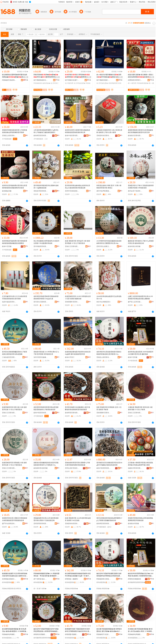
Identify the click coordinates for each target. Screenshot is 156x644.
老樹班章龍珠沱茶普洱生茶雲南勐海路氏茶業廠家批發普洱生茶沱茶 (140, 131)
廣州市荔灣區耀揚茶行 (104, 191)
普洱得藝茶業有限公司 (41, 246)
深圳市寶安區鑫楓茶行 (41, 357)
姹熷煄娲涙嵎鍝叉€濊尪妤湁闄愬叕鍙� (9, 579)
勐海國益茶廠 (7, 191)
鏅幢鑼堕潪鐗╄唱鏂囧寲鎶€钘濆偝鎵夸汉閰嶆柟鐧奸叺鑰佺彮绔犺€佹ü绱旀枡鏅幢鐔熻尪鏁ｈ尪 (77, 630)
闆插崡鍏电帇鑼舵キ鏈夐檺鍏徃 (9, 634)
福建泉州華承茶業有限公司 (135, 468)
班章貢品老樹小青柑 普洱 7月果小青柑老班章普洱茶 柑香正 (109, 187)
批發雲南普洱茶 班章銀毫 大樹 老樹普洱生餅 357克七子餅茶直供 (14, 464)
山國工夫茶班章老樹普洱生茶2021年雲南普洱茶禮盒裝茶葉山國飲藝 (140, 298)
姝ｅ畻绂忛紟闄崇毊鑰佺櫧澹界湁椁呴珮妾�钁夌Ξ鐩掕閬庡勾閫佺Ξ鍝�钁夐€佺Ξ (109, 76)
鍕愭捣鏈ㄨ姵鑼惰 (71, 579)
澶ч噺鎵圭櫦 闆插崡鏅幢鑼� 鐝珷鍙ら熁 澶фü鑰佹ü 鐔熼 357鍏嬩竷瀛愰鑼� (141, 630)
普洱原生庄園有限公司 (41, 302)
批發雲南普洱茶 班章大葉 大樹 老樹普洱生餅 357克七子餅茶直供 (14, 408)
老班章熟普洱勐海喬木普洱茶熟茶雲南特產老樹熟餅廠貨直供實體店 (15, 242)
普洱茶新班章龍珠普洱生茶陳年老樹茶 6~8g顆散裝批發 (46, 187)
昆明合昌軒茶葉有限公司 (72, 468)
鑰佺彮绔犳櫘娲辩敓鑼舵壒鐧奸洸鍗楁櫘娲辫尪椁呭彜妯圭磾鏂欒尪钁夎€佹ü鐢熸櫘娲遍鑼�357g (109, 575)
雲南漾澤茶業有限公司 (41, 191)
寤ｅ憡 (26, 77)
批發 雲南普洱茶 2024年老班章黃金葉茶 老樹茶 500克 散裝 (78, 519)
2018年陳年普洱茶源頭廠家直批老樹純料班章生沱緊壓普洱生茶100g (109, 242)
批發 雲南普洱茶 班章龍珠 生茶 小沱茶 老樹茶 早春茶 (109, 408)
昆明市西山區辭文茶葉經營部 (104, 246)
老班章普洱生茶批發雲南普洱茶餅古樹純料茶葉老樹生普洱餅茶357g (109, 353)
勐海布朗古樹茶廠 (134, 246)
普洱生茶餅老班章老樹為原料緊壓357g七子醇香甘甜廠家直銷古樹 (109, 519)
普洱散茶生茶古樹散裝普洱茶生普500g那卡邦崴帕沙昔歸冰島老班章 (109, 464)
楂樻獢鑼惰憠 (113, 83)
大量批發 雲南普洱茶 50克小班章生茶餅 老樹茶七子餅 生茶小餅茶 (109, 131)
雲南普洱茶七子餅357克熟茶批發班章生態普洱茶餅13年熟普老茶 (141, 187)
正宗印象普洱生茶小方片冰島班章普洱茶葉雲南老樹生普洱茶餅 (15, 298)
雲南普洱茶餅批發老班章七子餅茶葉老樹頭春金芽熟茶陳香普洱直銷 (15, 131)
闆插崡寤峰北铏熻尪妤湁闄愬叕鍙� (104, 579)
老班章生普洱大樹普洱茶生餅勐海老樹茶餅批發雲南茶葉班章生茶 (77, 131)
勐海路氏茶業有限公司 (135, 136)
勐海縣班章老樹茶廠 (41, 468)
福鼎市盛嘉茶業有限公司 (9, 302)
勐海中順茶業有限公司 (72, 136)
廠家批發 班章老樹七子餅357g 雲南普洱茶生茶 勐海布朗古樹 (141, 242)
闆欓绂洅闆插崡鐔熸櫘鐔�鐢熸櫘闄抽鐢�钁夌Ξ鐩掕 (77, 76)
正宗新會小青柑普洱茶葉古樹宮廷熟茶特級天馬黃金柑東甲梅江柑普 (140, 464)
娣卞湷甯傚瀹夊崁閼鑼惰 (41, 579)
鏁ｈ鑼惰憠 (132, 83)
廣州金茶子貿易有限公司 (135, 191)
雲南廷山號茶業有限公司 (9, 136)
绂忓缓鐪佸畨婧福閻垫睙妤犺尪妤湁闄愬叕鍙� (104, 80)
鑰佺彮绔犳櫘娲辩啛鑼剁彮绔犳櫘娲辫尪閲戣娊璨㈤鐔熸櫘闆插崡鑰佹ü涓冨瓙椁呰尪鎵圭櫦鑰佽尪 (46, 630)
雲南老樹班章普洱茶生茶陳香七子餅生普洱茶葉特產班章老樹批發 (77, 464)
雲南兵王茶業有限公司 (72, 246)
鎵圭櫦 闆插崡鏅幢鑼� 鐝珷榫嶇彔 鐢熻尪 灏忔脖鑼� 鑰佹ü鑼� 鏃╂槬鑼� (109, 630)
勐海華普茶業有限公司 (41, 136)
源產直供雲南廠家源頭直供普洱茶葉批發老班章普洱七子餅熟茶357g (46, 464)
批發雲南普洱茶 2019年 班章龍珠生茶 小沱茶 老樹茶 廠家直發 (78, 298)
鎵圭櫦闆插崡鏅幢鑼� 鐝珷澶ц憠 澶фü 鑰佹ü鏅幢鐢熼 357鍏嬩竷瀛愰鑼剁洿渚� (15, 630)
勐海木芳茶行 (70, 357)
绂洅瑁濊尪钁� (80, 83)
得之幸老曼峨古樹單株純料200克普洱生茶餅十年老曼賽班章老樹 (46, 242)
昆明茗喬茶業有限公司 (41, 524)
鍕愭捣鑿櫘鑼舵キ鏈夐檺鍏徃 (72, 634)
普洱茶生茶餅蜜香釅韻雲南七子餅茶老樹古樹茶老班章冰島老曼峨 (15, 353)
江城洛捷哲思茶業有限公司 (9, 357)
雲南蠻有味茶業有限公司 (104, 136)
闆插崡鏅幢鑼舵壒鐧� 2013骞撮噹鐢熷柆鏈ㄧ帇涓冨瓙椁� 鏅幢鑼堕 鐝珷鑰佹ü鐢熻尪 (46, 575)
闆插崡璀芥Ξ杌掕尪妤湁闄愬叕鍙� (104, 634)
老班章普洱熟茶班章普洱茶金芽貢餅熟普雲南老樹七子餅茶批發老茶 (46, 408)
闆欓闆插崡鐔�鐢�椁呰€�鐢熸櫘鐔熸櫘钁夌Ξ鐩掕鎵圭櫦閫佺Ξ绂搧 (46, 76)
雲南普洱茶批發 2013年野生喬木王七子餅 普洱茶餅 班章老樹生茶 (46, 353)
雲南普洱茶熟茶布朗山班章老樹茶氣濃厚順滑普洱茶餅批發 (140, 519)
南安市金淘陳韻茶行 (103, 302)
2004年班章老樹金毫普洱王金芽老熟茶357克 (109, 298)
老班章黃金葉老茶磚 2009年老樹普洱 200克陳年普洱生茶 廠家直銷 (141, 353)
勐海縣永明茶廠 (133, 524)
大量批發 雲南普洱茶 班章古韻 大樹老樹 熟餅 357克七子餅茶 (140, 408)
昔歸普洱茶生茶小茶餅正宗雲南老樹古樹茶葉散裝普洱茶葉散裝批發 (15, 519)
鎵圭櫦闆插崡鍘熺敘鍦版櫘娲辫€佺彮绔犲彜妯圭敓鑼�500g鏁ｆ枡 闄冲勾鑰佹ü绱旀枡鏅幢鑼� (78, 575)
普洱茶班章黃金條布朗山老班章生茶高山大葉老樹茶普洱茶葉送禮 (77, 187)
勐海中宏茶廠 (7, 246)
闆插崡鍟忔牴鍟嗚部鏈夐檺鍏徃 (9, 80)
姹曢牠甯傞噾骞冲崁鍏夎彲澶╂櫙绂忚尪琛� (135, 80)
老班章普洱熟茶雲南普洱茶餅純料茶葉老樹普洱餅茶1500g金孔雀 (46, 298)
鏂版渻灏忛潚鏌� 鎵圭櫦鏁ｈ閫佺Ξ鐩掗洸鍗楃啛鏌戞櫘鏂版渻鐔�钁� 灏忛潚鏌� (141, 76)
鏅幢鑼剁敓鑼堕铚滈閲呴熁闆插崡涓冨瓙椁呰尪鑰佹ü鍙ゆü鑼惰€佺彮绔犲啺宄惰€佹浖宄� (15, 575)
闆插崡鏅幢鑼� (142, 83)
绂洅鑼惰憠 (69, 83)
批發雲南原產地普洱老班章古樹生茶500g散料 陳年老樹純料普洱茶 (78, 353)
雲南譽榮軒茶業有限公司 (72, 302)
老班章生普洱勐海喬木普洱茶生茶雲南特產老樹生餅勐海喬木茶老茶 (15, 187)
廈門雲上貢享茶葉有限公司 (135, 302)
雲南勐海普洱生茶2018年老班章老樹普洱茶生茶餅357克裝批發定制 (46, 519)
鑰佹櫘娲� (46, 83)
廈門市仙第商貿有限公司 (9, 524)
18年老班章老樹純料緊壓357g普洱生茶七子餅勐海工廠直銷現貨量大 (46, 131)
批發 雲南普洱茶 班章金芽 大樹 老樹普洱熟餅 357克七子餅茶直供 (77, 242)
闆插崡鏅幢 (38, 83)
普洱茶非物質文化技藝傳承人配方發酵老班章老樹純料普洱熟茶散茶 (77, 408)
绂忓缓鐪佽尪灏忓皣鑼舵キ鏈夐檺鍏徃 (72, 80)
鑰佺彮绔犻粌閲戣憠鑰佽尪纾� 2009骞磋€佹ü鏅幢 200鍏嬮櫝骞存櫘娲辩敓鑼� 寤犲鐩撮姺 (141, 575)
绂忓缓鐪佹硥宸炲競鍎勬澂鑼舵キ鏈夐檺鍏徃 (41, 80)
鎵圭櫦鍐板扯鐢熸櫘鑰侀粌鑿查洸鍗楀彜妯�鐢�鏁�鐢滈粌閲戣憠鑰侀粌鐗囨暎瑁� (15, 76)
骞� (26, 80)
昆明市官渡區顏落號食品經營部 (72, 191)
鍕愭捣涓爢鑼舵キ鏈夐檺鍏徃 (41, 634)
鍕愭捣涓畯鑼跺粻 (134, 579)
